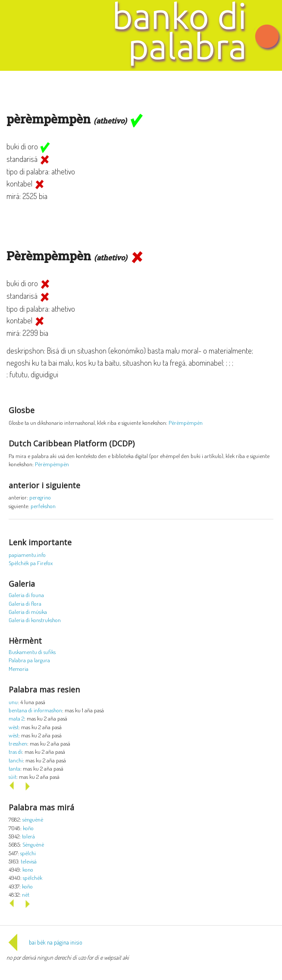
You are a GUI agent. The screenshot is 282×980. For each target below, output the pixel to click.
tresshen (18, 743)
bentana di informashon (35, 710)
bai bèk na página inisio (44, 942)
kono (28, 869)
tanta (14, 768)
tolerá (28, 836)
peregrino (40, 497)
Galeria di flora (25, 603)
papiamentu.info (27, 555)
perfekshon (43, 506)
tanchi (16, 760)
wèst (14, 727)
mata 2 (16, 718)
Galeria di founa (26, 595)
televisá (29, 861)
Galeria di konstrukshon (35, 620)
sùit (13, 776)
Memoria (19, 669)
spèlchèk (33, 877)
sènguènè (33, 819)
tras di (15, 751)
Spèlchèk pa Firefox (31, 563)
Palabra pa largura (29, 660)
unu (13, 702)
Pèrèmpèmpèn (186, 422)
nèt (26, 894)
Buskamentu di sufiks (32, 652)
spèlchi (28, 853)
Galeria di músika (28, 612)
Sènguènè (33, 844)
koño (28, 828)
